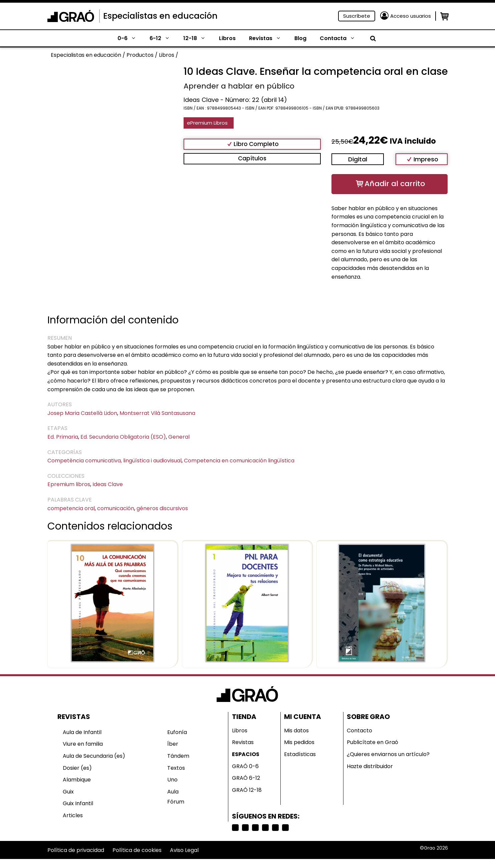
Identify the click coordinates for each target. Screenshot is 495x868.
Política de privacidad (76, 850)
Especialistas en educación (160, 16)
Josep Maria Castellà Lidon (82, 413)
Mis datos (296, 731)
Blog (300, 38)
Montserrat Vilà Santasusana (157, 413)
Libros (227, 38)
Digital (358, 159)
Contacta (341, 38)
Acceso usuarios (411, 16)
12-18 (198, 38)
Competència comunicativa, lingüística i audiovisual (114, 461)
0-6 (130, 38)
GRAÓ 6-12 (246, 778)
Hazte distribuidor (370, 766)
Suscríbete (357, 16)
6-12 (163, 38)
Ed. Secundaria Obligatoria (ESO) (123, 437)
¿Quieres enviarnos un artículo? (388, 754)
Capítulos (252, 158)
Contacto (359, 731)
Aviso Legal (184, 850)
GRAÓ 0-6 (245, 766)
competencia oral (71, 508)
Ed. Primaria (63, 437)
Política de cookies (137, 850)
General (179, 437)
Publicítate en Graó (373, 742)
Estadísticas (300, 754)
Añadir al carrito (395, 184)
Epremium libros (69, 484)
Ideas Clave (108, 484)
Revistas (268, 38)
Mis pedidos (299, 742)
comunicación (116, 508)
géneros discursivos (162, 508)
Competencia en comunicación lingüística (239, 461)
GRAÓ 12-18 (247, 790)
